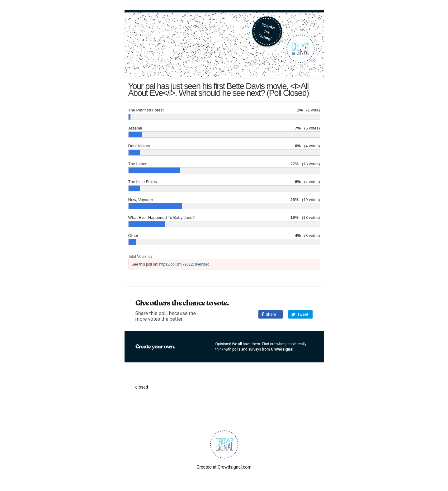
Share (269, 314)
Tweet (300, 314)
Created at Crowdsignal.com (224, 467)
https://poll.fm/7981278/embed (184, 264)
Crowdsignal (282, 349)
